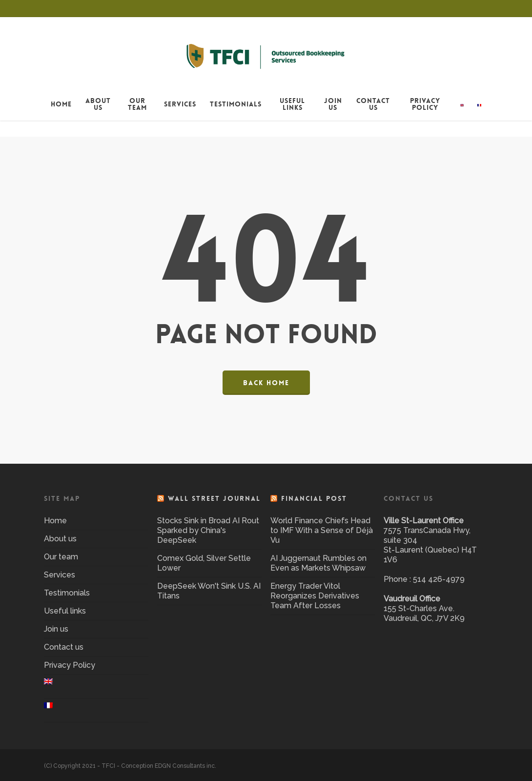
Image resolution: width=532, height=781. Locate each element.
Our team (61, 557)
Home (55, 521)
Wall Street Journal (214, 498)
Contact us (64, 647)
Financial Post (314, 498)
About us (60, 539)
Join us (56, 629)
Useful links (65, 611)
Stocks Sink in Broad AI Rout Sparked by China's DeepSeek (208, 530)
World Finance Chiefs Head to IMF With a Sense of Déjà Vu (322, 530)
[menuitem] (462, 120)
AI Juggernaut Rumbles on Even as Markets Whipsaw (318, 563)
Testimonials (67, 593)
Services (60, 575)
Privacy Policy (70, 665)
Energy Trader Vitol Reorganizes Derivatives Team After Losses (315, 596)
